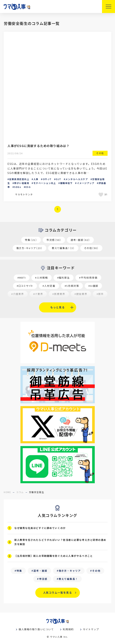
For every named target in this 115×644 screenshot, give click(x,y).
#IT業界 (38, 294)
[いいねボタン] (101, 195)
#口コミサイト (25, 286)
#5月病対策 (72, 286)
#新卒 (100, 294)
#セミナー (26, 302)
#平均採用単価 (88, 278)
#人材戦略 (42, 278)
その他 (96, 571)
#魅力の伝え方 (50, 302)
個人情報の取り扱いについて (36, 629)
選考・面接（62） (80, 240)
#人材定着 (49, 286)
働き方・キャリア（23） (29, 248)
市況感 (43, 579)
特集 (19, 571)
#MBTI (22, 278)
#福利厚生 (64, 278)
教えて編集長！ (68, 579)
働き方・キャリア (70, 571)
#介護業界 (18, 294)
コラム (20, 492)
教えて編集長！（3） (63, 248)
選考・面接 (40, 571)
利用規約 (68, 629)
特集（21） (31, 240)
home (7, 492)
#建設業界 (81, 294)
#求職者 (73, 302)
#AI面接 (93, 286)
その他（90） (91, 248)
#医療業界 (59, 294)
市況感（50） (54, 240)
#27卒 (92, 302)
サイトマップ (91, 629)
